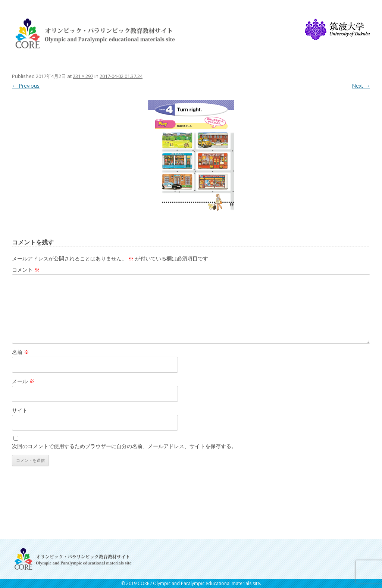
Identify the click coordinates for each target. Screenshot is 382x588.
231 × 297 (83, 76)
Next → (361, 86)
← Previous (26, 86)
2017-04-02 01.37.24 (121, 76)
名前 (21, 352)
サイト (20, 410)
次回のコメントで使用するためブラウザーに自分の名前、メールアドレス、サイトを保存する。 (124, 446)
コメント (26, 270)
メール (23, 381)
